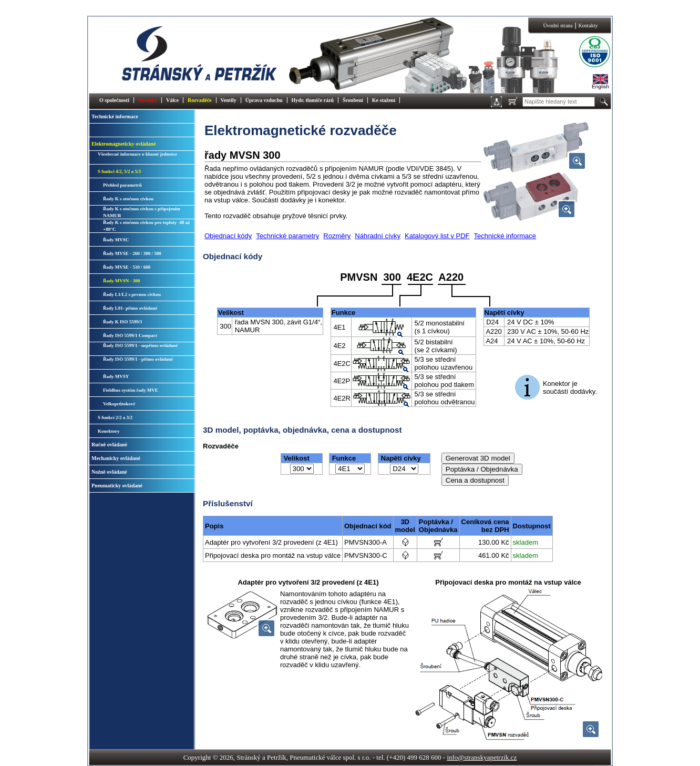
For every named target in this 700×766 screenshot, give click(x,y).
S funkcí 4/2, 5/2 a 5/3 (119, 171)
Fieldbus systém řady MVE (131, 390)
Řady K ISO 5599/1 (123, 322)
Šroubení (353, 100)
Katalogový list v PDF (437, 236)
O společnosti (114, 100)
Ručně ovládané (109, 445)
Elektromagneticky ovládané (123, 144)
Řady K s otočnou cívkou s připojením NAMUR (142, 212)
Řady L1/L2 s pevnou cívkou (132, 294)
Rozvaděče (200, 100)
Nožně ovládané (109, 472)
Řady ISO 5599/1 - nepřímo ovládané (140, 345)
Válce (172, 100)
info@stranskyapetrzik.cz (482, 757)
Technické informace (115, 116)
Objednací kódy (228, 236)
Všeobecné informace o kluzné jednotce (137, 154)
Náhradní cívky (378, 236)
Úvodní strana (558, 25)
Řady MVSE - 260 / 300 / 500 (132, 253)
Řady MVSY (116, 376)
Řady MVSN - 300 (121, 281)
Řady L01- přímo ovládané (130, 308)
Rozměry (337, 236)
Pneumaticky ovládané (117, 486)
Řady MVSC (116, 240)
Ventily (229, 100)
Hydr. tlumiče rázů (313, 100)
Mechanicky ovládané (116, 458)
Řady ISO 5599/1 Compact (130, 335)
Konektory (109, 431)
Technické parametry (287, 236)
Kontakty (588, 25)
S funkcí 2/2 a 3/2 (115, 417)
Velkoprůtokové (119, 404)
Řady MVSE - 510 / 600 (127, 267)
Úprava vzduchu (264, 100)
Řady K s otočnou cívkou (128, 199)
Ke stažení (384, 100)
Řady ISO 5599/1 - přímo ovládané (138, 359)
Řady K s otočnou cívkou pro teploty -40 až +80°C (146, 226)
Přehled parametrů (122, 185)
